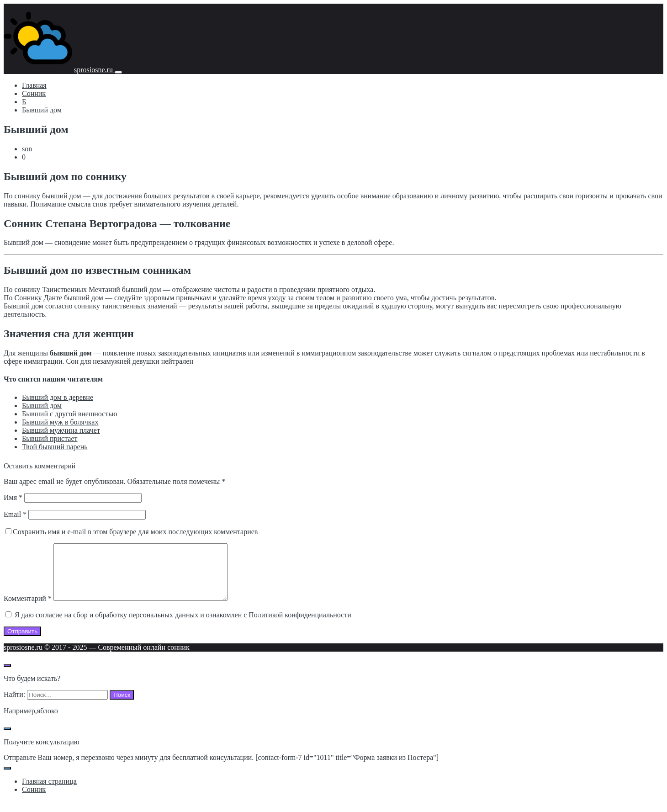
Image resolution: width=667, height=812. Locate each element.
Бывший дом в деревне (58, 397)
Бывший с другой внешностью (70, 414)
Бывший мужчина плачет (61, 430)
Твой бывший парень (55, 447)
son (27, 149)
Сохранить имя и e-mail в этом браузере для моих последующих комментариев (135, 532)
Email (15, 514)
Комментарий (28, 609)
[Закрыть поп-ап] (7, 740)
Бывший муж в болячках (60, 422)
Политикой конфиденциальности (300, 626)
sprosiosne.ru (94, 70)
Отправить (22, 642)
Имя (13, 497)
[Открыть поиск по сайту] (7, 676)
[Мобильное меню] (118, 72)
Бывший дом (42, 406)
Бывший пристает (50, 438)
